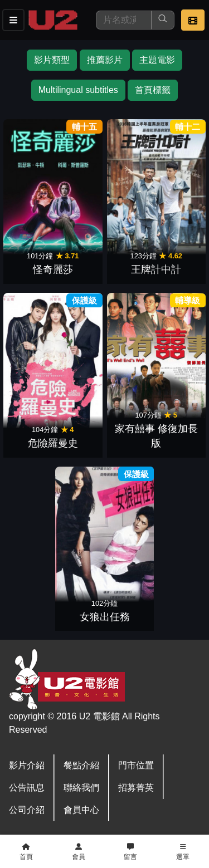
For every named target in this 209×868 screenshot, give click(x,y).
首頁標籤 (153, 90)
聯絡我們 (81, 788)
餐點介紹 (81, 765)
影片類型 (52, 60)
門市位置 (136, 765)
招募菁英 (136, 788)
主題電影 (157, 60)
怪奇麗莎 (53, 269)
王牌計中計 (156, 269)
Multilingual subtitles (78, 90)
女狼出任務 (105, 617)
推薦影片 (105, 60)
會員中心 (81, 810)
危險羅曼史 (53, 443)
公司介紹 (27, 810)
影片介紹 (27, 765)
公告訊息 (27, 788)
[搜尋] (124, 20)
